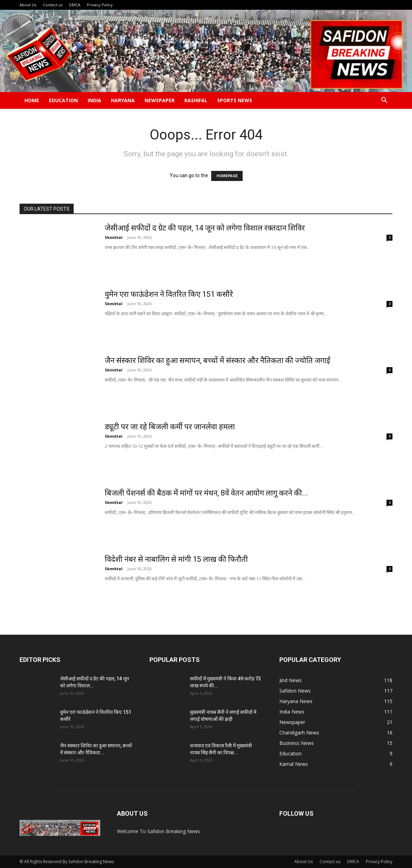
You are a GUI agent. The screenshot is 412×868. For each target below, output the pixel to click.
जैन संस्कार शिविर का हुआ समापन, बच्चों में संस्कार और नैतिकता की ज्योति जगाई (218, 360)
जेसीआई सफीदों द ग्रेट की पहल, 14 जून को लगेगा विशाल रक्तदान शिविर (205, 228)
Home (32, 100)
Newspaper (160, 100)
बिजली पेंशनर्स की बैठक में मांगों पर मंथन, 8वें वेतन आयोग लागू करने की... (207, 493)
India (94, 100)
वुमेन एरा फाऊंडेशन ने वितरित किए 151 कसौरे (169, 294)
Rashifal (196, 100)
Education (63, 100)
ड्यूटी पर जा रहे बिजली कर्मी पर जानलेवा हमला (170, 427)
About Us (28, 5)
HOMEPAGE (227, 176)
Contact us (53, 5)
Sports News (235, 100)
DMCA (75, 5)
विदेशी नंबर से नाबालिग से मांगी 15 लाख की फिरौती (176, 559)
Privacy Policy (100, 5)
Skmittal (114, 237)
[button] (384, 101)
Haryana (123, 100)
